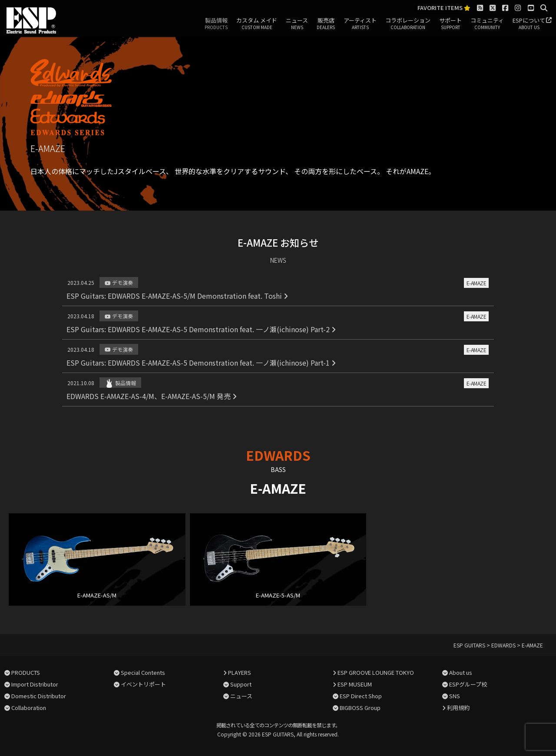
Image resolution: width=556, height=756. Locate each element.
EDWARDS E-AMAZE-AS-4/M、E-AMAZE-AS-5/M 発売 (152, 396)
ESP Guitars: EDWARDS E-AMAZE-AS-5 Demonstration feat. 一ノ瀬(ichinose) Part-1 (201, 363)
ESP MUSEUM (355, 684)
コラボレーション (408, 24)
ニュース (297, 24)
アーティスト (360, 24)
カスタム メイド (257, 24)
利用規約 (458, 708)
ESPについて (529, 24)
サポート (450, 24)
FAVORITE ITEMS (444, 8)
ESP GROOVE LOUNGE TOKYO (376, 672)
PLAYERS (240, 672)
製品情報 (216, 24)
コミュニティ (487, 24)
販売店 (326, 24)
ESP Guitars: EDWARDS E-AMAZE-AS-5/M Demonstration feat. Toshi (177, 296)
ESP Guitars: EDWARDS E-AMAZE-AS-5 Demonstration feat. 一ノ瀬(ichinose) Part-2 (201, 329)
